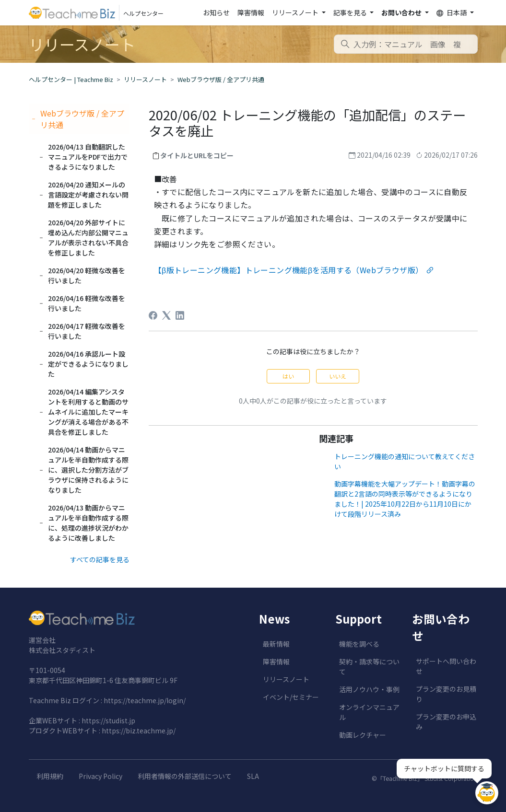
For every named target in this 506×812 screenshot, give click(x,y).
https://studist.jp (108, 720)
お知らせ (216, 12)
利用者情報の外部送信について (185, 776)
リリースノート (145, 79)
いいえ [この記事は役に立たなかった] (338, 376)
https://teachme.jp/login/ (145, 700)
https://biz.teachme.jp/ (139, 731)
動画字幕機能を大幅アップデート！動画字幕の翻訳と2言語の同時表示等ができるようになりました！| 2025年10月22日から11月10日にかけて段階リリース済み (405, 499)
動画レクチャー (363, 735)
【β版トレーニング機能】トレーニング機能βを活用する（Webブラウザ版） (289, 270)
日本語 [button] (452, 13)
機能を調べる (359, 644)
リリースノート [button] (296, 12)
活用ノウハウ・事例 (369, 689)
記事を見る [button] (351, 12)
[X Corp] (166, 315)
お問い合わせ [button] (402, 12)
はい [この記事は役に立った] (288, 376)
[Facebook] (153, 315)
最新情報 (276, 644)
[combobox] (406, 44)
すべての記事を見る (100, 559)
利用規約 (50, 776)
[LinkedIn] (180, 315)
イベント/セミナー (291, 697)
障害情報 (251, 12)
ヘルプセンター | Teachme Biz (71, 79)
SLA (253, 776)
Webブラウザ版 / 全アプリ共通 (221, 79)
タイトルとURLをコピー (197, 155)
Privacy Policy (100, 776)
